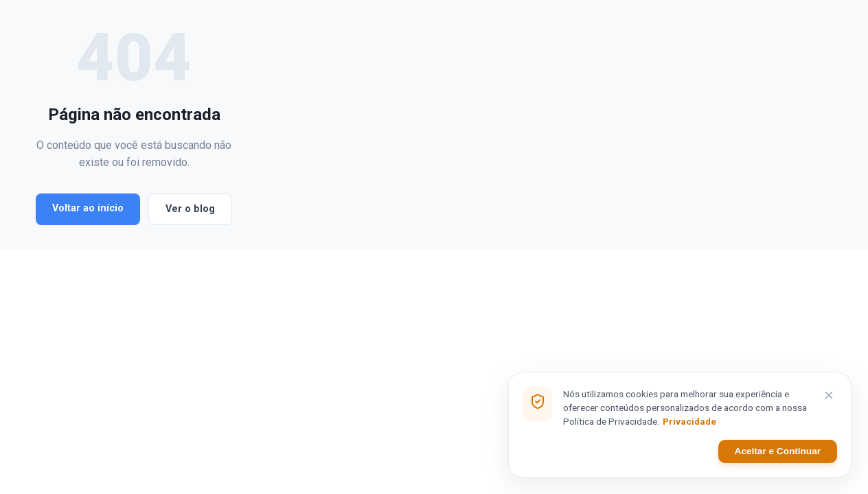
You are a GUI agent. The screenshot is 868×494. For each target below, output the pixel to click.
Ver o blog (190, 331)
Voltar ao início (88, 330)
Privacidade (689, 423)
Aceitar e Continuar (778, 452)
